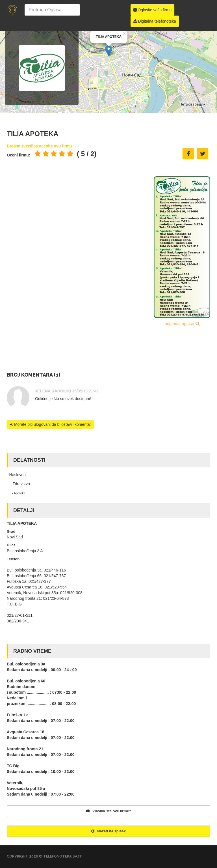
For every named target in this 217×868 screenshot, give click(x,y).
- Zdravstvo (18, 484)
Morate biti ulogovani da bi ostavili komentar (50, 424)
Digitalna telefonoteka (155, 21)
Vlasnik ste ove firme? (108, 811)
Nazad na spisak (108, 831)
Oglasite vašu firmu (153, 10)
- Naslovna (16, 475)
